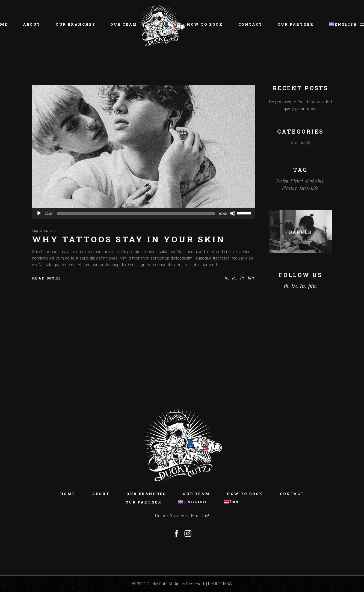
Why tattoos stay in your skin (129, 239)
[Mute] (233, 213)
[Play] (39, 213)
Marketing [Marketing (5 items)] (314, 181)
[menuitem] (341, 25)
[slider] (136, 213)
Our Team (196, 494)
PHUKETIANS (220, 584)
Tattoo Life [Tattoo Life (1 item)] (308, 188)
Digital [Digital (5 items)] (297, 181)
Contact (292, 494)
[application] (144, 213)
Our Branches (146, 494)
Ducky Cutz (157, 584)
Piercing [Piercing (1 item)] (289, 188)
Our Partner (144, 502)
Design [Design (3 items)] (282, 181)
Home (68, 494)
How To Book (245, 494)
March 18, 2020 (45, 230)
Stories (298, 143)
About (101, 494)
